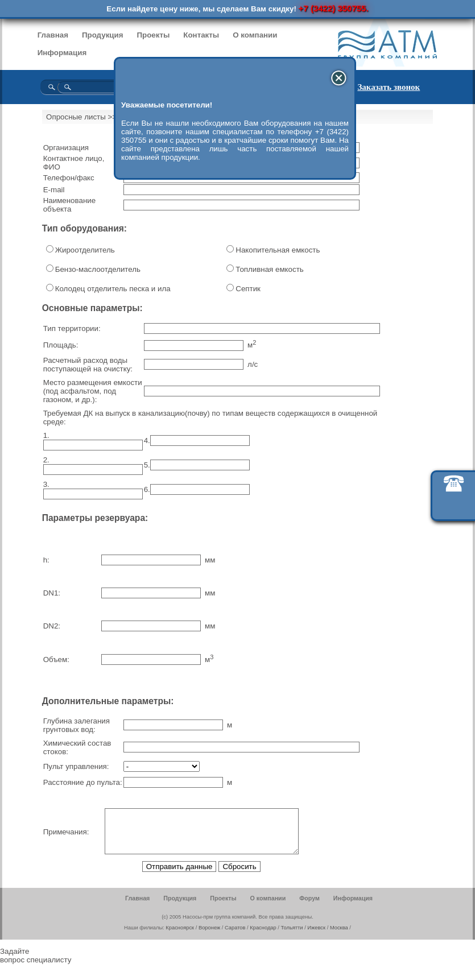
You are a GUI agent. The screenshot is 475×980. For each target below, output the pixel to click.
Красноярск (180, 936)
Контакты (201, 35)
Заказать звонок (389, 87)
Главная (53, 35)
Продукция (103, 35)
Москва (339, 936)
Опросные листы (76, 117)
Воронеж (209, 936)
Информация (62, 53)
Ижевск (316, 936)
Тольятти (292, 936)
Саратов (235, 936)
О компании (255, 35)
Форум (309, 907)
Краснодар (263, 936)
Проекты (153, 35)
